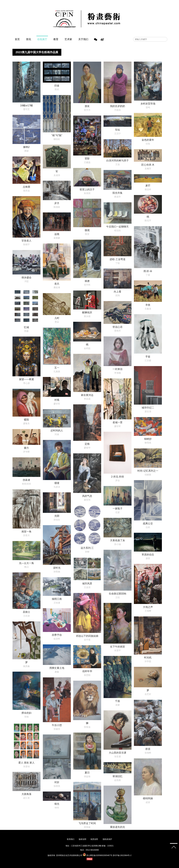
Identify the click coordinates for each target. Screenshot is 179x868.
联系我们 (71, 839)
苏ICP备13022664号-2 (122, 855)
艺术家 (68, 39)
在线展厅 (42, 39)
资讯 (28, 39)
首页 (17, 39)
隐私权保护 (107, 839)
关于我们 (83, 39)
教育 (56, 39)
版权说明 (82, 839)
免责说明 (94, 839)
